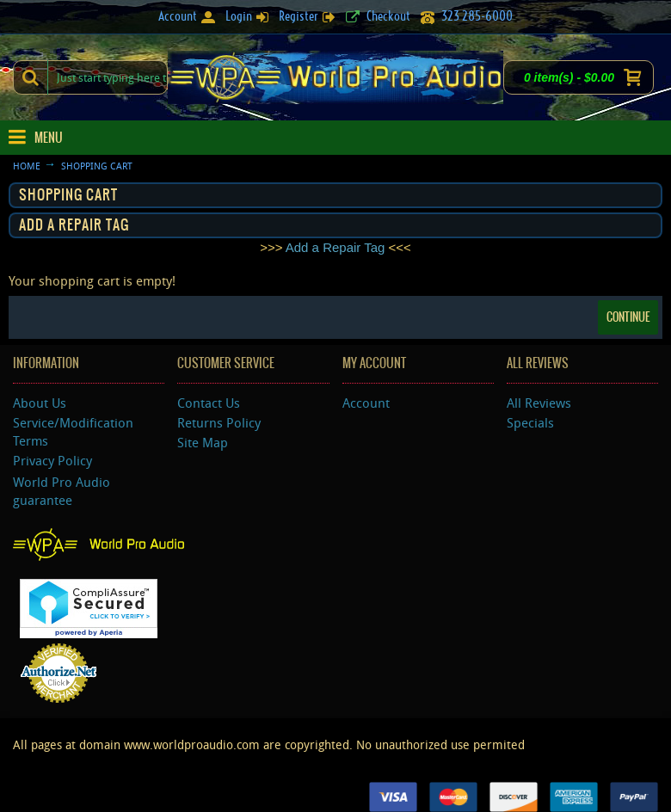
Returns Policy (219, 422)
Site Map (203, 442)
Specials (530, 422)
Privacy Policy (52, 460)
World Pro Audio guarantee (62, 491)
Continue (628, 317)
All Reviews (539, 403)
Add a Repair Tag (335, 247)
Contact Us (209, 403)
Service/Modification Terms (73, 431)
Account (366, 403)
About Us (40, 403)
